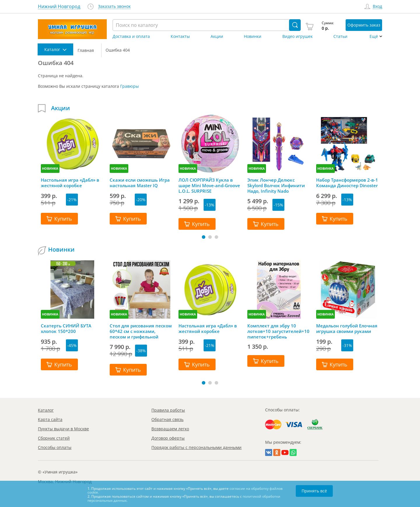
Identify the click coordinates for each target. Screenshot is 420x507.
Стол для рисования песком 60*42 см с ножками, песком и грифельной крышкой (141, 331)
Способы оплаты (55, 447)
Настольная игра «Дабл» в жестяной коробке (70, 183)
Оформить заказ (364, 25)
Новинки (253, 36)
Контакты (180, 36)
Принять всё (314, 491)
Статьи (340, 36)
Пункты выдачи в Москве (63, 429)
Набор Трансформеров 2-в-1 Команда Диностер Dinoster (347, 183)
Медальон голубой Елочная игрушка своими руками (347, 329)
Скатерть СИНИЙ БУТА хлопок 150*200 (66, 329)
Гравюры (129, 86)
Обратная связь (167, 419)
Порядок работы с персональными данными (196, 447)
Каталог (46, 410)
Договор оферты (168, 438)
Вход (377, 7)
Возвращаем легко (170, 429)
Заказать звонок (114, 7)
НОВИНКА (50, 168)
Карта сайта (50, 419)
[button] (204, 237)
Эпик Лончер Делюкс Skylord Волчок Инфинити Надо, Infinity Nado (276, 185)
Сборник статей (54, 438)
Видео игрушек (297, 36)
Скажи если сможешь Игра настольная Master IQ (140, 183)
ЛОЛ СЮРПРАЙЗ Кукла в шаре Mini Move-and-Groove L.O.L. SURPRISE (209, 185)
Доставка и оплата (131, 36)
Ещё (374, 36)
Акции (217, 36)
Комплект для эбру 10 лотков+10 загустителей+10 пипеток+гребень (278, 331)
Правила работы (168, 410)
